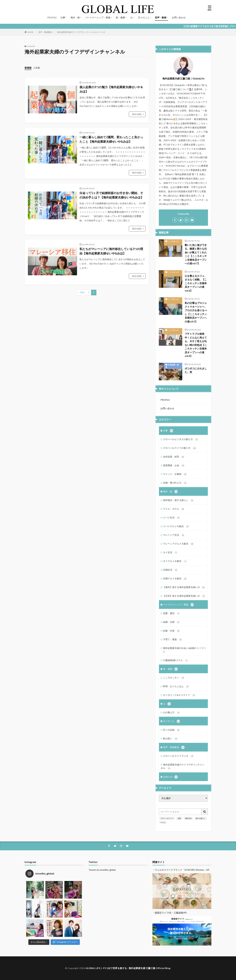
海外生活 (188, 818)
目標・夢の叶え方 (175, 483)
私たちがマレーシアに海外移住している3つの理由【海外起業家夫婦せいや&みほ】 (111, 251)
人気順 (37, 68)
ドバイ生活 (172, 518)
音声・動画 (161, 17)
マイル (163, 822)
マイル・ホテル (174, 509)
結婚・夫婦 (172, 622)
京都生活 (170, 570)
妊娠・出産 (172, 631)
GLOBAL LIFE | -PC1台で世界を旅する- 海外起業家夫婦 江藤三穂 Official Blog (128, 968)
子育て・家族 (173, 640)
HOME (30, 32)
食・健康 (120, 17)
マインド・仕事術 (175, 474)
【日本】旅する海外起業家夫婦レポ (184, 596)
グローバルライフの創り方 (180, 448)
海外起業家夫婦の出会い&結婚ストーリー (184, 650)
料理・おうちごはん (176, 686)
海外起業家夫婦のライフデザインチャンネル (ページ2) (81, 32)
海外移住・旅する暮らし (178, 500)
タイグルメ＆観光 (175, 561)
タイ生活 (170, 553)
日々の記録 (172, 730)
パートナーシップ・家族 (98, 17)
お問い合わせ (179, 17)
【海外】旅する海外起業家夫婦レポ (184, 587)
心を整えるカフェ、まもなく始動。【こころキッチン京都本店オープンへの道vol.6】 (196, 283)
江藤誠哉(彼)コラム (176, 660)
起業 (179, 818)
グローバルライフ (167, 818)
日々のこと (144, 17)
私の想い (170, 739)
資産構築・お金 (174, 466)
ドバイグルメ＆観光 (176, 526)
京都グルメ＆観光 (175, 579)
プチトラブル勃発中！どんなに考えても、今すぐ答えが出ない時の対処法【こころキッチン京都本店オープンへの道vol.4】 (196, 345)
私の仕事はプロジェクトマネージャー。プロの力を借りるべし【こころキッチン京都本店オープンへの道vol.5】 (196, 312)
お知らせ (170, 777)
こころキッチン (172, 242)
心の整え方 (172, 713)
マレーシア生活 (174, 535)
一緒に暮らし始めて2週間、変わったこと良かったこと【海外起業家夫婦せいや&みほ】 (111, 139)
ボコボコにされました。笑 (196, 370)
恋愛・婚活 (172, 613)
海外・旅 (75, 17)
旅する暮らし (201, 818)
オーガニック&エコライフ (179, 695)
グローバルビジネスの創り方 (181, 439)
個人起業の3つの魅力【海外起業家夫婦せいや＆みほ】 (111, 89)
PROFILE (52, 17)
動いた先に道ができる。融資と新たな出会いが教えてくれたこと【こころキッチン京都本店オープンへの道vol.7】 (196, 254)
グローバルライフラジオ (178, 756)
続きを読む (137, 114)
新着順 (28, 68)
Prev (82, 292)
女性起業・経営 (172, 366)
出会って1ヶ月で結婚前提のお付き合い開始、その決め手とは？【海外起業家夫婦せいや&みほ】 (112, 195)
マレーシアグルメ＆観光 (178, 544)
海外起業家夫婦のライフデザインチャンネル (182, 767)
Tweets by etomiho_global (102, 870)
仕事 (63, 17)
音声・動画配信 (45, 32)
